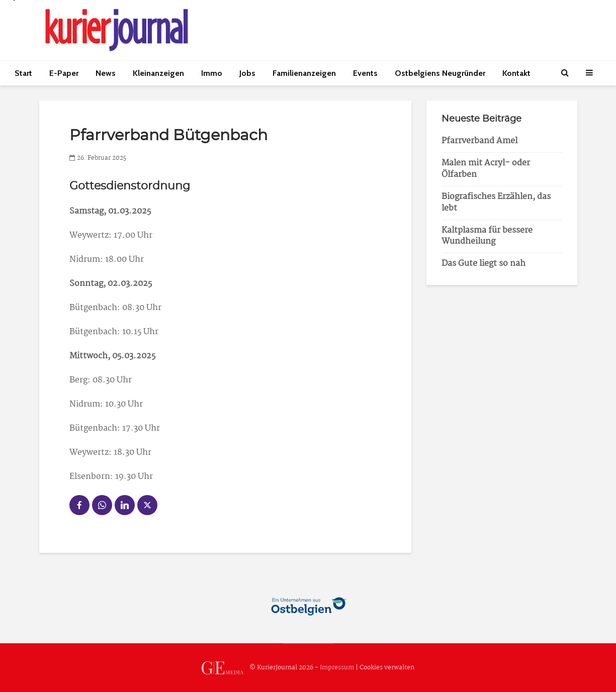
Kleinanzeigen (158, 73)
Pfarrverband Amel (479, 141)
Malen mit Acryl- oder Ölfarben (486, 169)
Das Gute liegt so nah (483, 264)
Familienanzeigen (304, 73)
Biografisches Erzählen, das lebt (496, 203)
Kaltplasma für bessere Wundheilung (487, 236)
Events (365, 73)
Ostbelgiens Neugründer (440, 73)
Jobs (247, 73)
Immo (212, 73)
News (106, 73)
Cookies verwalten (387, 668)
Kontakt (516, 73)
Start (23, 73)
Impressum (337, 668)
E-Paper (64, 73)
